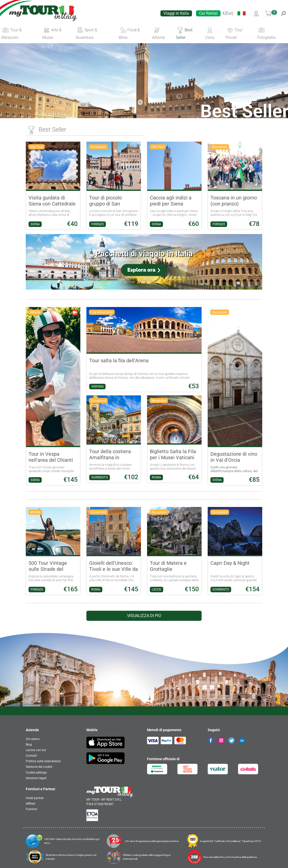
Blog (29, 745)
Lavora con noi (36, 750)
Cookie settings (36, 773)
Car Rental (208, 13)
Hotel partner (35, 798)
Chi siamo (33, 739)
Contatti (31, 756)
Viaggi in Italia (176, 13)
